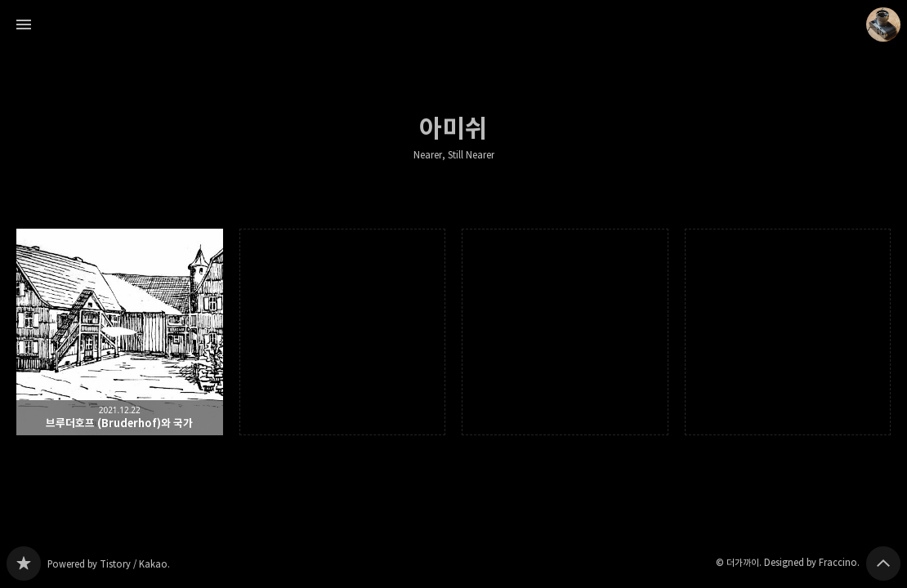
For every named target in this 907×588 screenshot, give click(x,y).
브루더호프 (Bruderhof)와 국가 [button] (120, 332)
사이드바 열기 (24, 24)
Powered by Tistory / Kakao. (109, 564)
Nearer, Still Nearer (454, 155)
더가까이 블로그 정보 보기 (883, 24)
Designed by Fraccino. (812, 562)
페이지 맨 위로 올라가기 (883, 563)
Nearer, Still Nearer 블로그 (24, 563)
